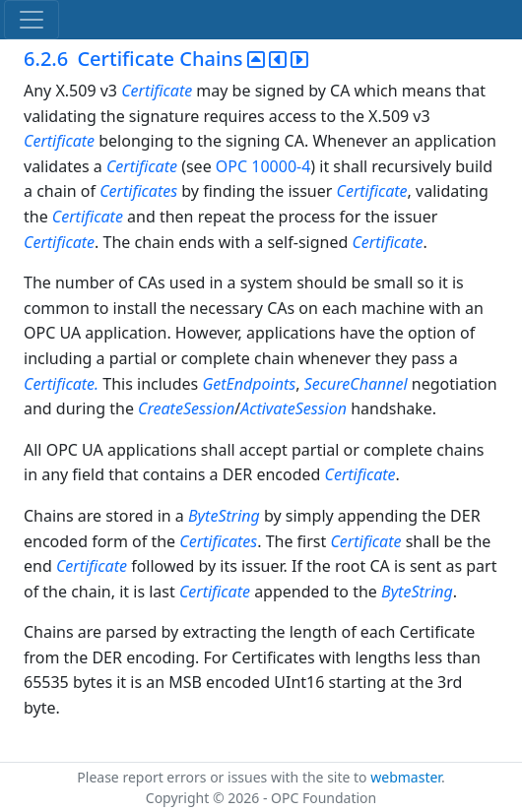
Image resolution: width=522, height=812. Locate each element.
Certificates (138, 191)
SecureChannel (356, 384)
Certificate (157, 91)
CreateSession (186, 408)
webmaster (406, 777)
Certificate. (63, 384)
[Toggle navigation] (32, 20)
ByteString (224, 516)
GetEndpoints (249, 384)
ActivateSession (294, 408)
